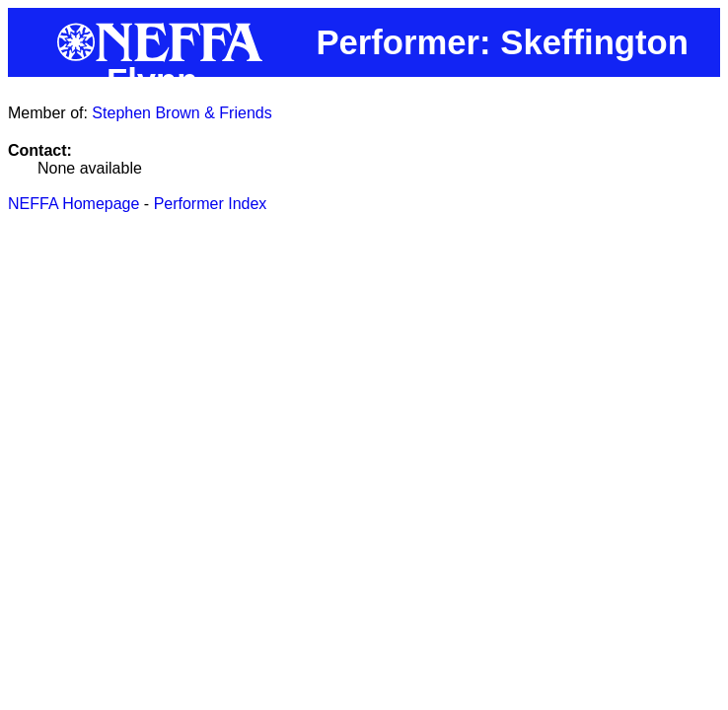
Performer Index (211, 204)
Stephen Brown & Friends (182, 113)
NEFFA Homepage (73, 204)
